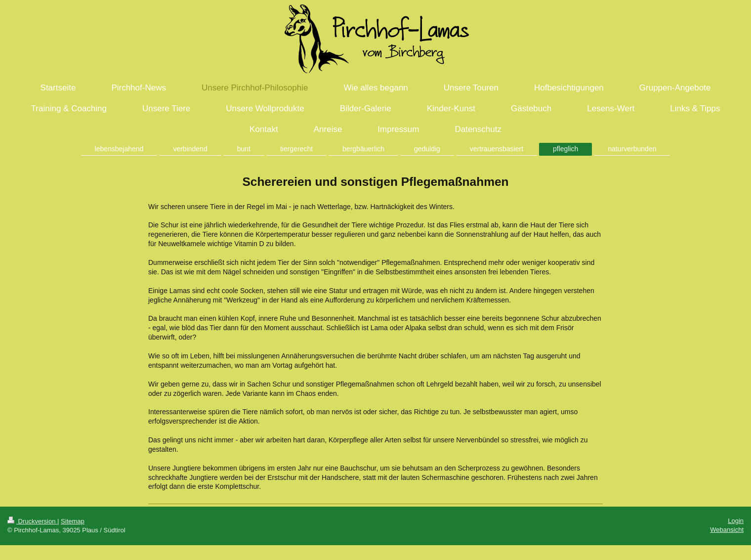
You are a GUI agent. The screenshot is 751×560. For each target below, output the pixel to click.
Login (736, 521)
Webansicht (727, 530)
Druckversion (32, 521)
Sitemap (73, 521)
